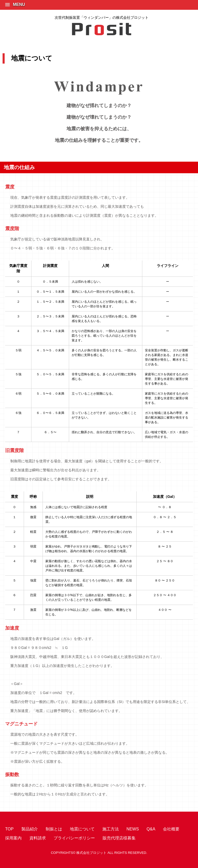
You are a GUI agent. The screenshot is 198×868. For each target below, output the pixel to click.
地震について (82, 829)
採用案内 (13, 838)
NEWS (133, 829)
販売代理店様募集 (119, 838)
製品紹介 (30, 829)
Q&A (151, 829)
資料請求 (38, 838)
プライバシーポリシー (74, 838)
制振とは (54, 829)
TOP (9, 829)
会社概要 (171, 829)
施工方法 (111, 829)
